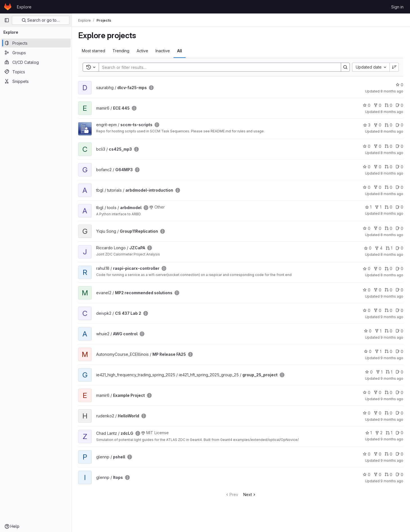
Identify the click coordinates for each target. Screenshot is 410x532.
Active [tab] (143, 51)
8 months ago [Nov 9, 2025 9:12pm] (392, 173)
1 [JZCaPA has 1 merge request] (389, 248)
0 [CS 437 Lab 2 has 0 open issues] (399, 310)
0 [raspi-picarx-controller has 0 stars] (367, 269)
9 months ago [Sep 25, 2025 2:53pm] (392, 481)
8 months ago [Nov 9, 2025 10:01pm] (392, 153)
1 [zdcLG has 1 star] (369, 433)
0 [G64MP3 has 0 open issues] (399, 167)
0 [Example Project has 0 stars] (367, 392)
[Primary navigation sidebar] (7, 20)
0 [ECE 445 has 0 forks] (378, 105)
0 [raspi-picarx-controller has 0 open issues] (399, 269)
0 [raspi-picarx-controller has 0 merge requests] (388, 269)
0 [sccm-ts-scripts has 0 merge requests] (388, 125)
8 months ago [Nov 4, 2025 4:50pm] (392, 254)
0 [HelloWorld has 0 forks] (378, 413)
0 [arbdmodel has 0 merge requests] (388, 207)
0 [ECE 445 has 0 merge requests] (388, 105)
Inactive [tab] (163, 51)
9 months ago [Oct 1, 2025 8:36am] (392, 419)
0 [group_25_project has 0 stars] (369, 372)
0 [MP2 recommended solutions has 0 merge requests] (388, 290)
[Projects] (36, 43)
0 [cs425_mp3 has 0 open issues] (399, 146)
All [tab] (180, 51)
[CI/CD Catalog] (36, 62)
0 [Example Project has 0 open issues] (399, 392)
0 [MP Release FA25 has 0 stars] (368, 351)
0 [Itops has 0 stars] (367, 475)
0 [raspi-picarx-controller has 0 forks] (378, 269)
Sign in (397, 7)
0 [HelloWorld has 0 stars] (367, 413)
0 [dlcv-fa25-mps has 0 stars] (399, 85)
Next (250, 494)
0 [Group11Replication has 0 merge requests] (388, 228)
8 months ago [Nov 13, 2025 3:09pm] (392, 112)
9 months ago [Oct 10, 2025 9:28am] (392, 358)
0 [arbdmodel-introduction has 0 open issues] (399, 187)
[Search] (217, 67)
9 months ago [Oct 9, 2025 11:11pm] (392, 378)
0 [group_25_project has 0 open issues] (399, 372)
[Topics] (36, 72)
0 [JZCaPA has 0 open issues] (399, 248)
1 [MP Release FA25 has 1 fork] (378, 351)
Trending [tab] (121, 51)
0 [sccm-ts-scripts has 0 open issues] (399, 125)
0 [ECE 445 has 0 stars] (367, 105)
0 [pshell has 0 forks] (378, 454)
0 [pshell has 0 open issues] (399, 454)
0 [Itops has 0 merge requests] (388, 475)
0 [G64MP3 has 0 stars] (367, 167)
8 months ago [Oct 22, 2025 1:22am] (392, 275)
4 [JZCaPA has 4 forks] (379, 248)
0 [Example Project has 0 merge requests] (388, 392)
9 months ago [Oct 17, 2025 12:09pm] (392, 337)
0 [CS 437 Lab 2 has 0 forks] (378, 310)
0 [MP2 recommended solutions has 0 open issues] (399, 290)
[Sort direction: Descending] (394, 67)
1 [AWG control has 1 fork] (378, 331)
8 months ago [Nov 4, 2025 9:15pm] (392, 235)
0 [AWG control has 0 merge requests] (388, 331)
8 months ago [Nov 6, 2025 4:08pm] (392, 213)
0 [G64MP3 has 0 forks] (378, 167)
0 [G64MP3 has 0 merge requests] (388, 167)
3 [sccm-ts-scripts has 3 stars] (367, 125)
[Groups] (36, 53)
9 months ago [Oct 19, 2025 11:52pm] (392, 296)
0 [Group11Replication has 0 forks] (378, 228)
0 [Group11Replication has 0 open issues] (399, 228)
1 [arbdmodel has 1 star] (368, 207)
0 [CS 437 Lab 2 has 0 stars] (367, 310)
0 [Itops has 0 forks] (378, 475)
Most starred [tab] (94, 51)
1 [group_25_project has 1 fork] (379, 372)
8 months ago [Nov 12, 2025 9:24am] (392, 131)
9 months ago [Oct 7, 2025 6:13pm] (392, 399)
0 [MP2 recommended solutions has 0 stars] (367, 290)
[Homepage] (8, 7)
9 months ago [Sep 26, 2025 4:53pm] (392, 460)
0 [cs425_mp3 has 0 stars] (367, 146)
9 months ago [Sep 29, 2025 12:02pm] (392, 439)
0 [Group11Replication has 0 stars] (367, 228)
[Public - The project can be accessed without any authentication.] (152, 88)
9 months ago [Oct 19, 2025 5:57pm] (392, 317)
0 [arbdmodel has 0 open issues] (399, 207)
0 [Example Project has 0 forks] (378, 392)
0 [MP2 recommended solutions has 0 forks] (378, 290)
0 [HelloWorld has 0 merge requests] (388, 413)
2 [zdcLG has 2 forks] (379, 433)
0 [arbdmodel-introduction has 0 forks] (378, 187)
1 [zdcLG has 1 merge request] (389, 433)
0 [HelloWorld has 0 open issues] (399, 413)
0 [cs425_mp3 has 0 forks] (378, 146)
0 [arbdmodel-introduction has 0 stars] (367, 187)
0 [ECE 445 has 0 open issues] (399, 105)
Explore (24, 7)
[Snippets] (36, 81)
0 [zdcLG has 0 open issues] (399, 433)
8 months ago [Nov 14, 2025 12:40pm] (392, 91)
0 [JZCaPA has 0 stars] (368, 248)
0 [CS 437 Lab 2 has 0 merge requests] (388, 310)
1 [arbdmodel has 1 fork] (378, 207)
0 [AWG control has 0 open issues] (399, 331)
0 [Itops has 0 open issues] (399, 475)
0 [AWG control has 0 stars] (368, 331)
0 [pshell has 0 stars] (367, 454)
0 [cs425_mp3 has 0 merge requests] (388, 146)
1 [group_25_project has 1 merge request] (389, 372)
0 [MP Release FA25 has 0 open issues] (399, 351)
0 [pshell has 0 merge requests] (388, 454)
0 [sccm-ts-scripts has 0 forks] (378, 125)
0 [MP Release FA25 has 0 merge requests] (388, 351)
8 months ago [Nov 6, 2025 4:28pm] (392, 194)
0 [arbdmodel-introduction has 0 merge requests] (388, 187)
